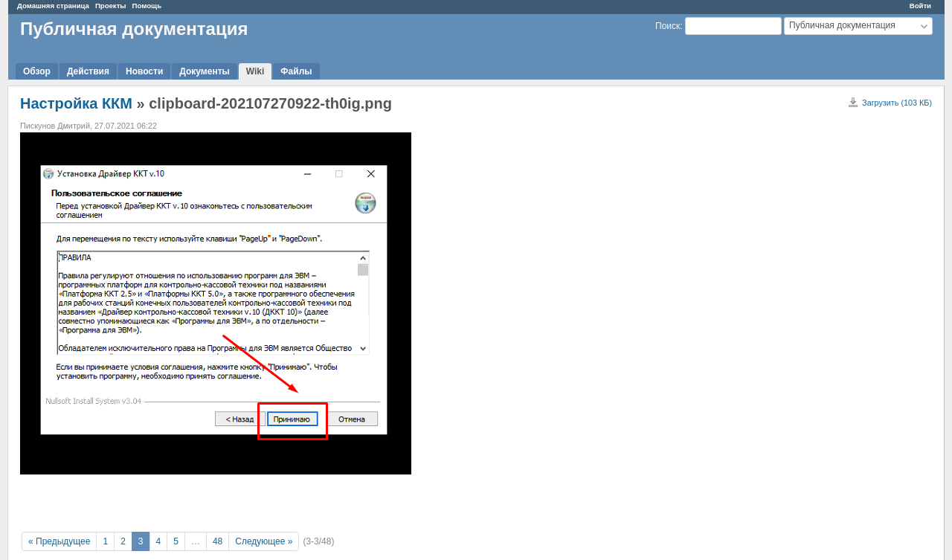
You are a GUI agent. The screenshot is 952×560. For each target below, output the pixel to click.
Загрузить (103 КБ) (897, 103)
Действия (88, 71)
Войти (920, 6)
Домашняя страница (53, 6)
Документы (204, 71)
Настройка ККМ (76, 103)
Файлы (296, 71)
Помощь (147, 6)
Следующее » (264, 541)
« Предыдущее (59, 541)
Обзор (37, 71)
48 (218, 541)
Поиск (668, 26)
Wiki (255, 71)
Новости (144, 71)
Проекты (111, 6)
